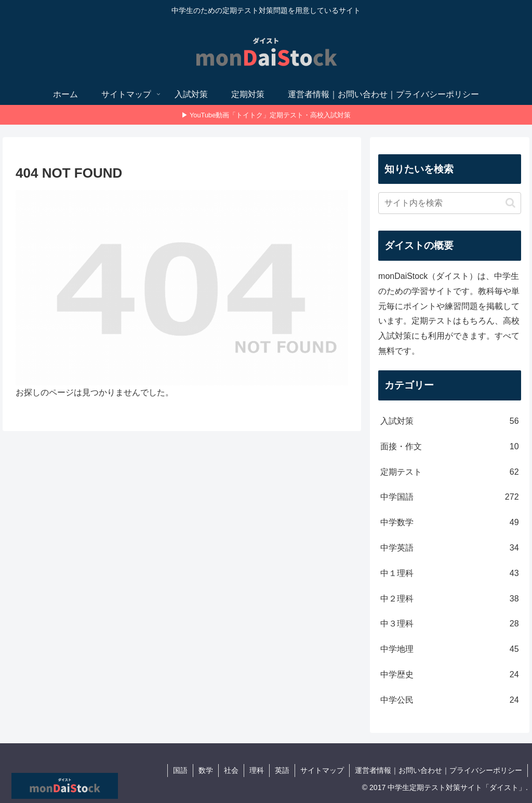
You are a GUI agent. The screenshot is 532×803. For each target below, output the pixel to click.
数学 (206, 770)
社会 (231, 770)
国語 (180, 770)
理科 (257, 770)
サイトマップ (322, 770)
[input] (449, 203)
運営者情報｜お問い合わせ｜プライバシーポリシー (438, 770)
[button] (510, 203)
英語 (282, 770)
